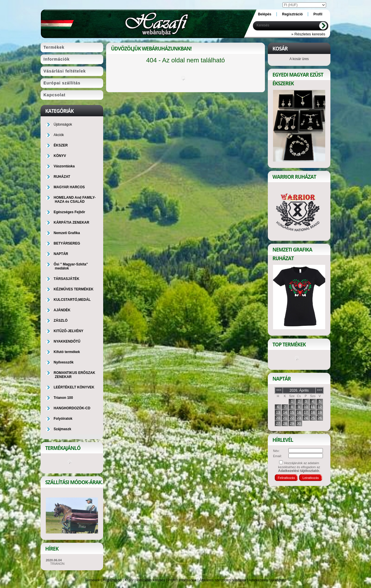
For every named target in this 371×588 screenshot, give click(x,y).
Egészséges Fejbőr (69, 212)
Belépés (265, 14)
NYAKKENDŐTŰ (67, 341)
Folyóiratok (63, 419)
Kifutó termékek (67, 352)
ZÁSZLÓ (61, 321)
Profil (172, 580)
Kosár (129, 580)
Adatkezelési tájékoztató (267, 580)
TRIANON (57, 564)
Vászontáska (64, 166)
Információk (188, 580)
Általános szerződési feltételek (223, 580)
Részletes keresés (151, 580)
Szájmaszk (62, 429)
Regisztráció (112, 580)
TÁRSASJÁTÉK (67, 279)
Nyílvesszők (64, 362)
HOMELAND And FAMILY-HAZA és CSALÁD (75, 200)
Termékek (92, 580)
